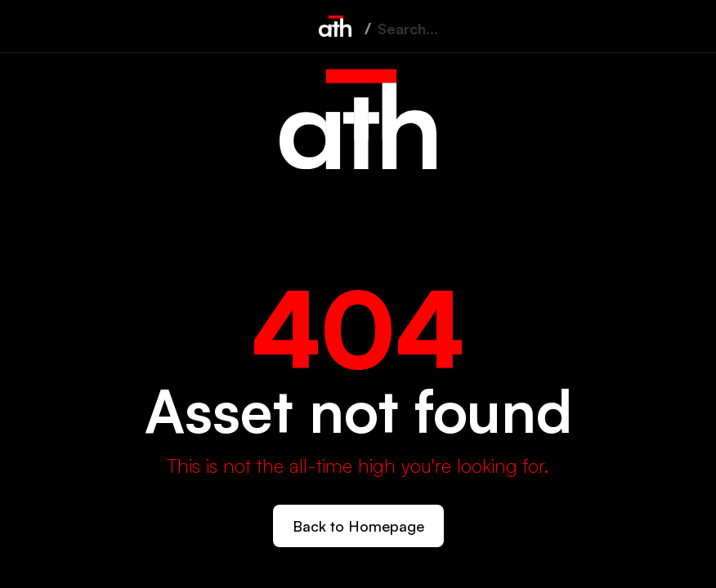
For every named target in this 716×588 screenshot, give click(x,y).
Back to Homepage (358, 526)
